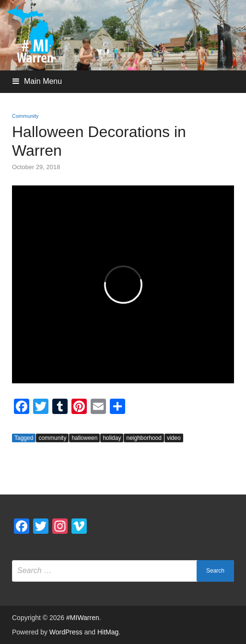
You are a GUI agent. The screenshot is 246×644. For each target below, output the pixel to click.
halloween (84, 438)
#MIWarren (83, 618)
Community (25, 116)
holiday (112, 438)
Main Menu (43, 81)
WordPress (66, 632)
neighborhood (144, 438)
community (52, 438)
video (174, 438)
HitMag (108, 632)
